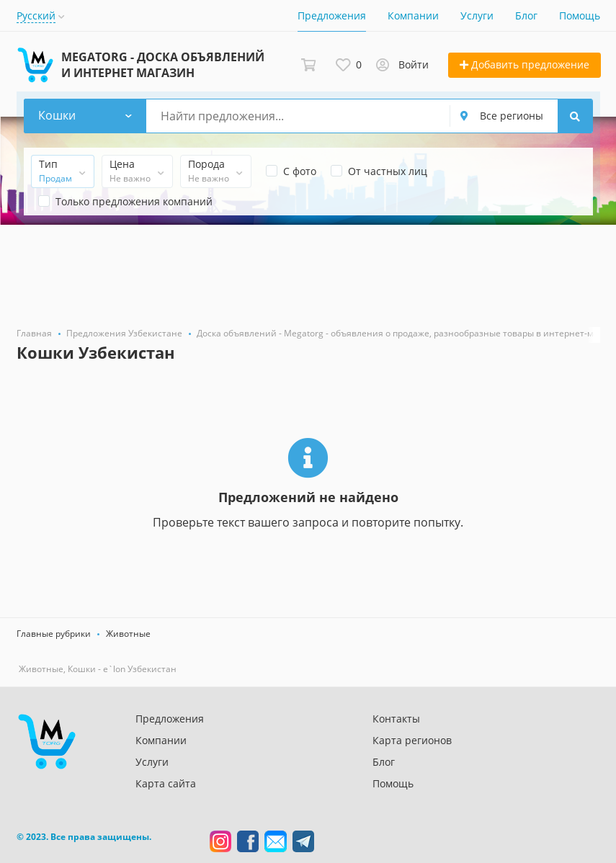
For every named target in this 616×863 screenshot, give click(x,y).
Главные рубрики (54, 634)
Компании (413, 15)
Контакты (396, 719)
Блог (526, 15)
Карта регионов (412, 740)
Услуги (477, 15)
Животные (128, 634)
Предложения (332, 15)
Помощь (580, 15)
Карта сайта (166, 783)
